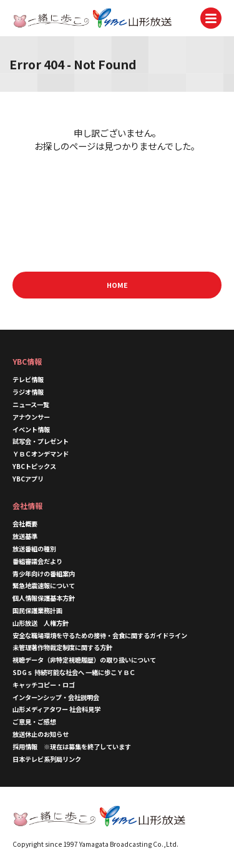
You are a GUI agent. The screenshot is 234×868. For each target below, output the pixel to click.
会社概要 (25, 524)
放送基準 (25, 536)
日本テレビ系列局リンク (47, 759)
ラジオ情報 (28, 392)
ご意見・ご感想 (34, 722)
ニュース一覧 (31, 404)
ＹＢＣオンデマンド (41, 454)
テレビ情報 (28, 379)
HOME (117, 285)
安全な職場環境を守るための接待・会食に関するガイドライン (100, 635)
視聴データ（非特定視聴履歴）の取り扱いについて (84, 660)
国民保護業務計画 (37, 610)
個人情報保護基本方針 (44, 598)
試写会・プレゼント (41, 441)
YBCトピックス (34, 466)
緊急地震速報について (44, 585)
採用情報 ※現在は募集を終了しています (72, 747)
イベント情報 (31, 429)
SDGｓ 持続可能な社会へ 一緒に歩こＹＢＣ (74, 672)
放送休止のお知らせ (41, 734)
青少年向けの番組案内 (44, 574)
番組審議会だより (37, 561)
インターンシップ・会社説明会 (56, 697)
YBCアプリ (28, 479)
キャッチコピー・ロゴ (44, 685)
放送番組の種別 (34, 549)
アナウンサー (31, 417)
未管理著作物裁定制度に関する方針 (62, 647)
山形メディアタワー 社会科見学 (56, 709)
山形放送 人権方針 (41, 623)
